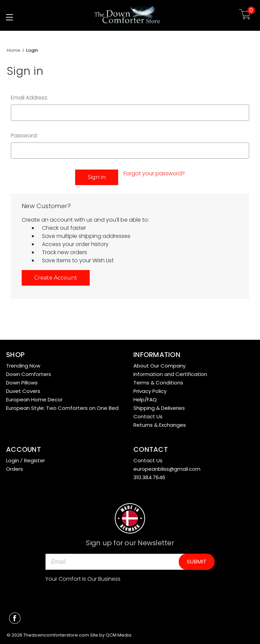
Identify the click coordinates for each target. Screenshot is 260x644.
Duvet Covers (23, 391)
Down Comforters (29, 374)
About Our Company (159, 366)
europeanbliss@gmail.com (167, 469)
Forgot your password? (154, 173)
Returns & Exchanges (160, 425)
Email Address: (29, 98)
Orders (15, 469)
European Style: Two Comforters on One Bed (62, 408)
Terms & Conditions (158, 383)
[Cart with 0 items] (245, 15)
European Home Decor (34, 399)
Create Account (56, 278)
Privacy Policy (150, 391)
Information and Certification (170, 374)
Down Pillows (22, 383)
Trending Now (23, 366)
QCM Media (118, 635)
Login (13, 460)
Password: (24, 136)
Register (35, 460)
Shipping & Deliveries (159, 408)
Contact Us (148, 416)
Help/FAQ (145, 399)
